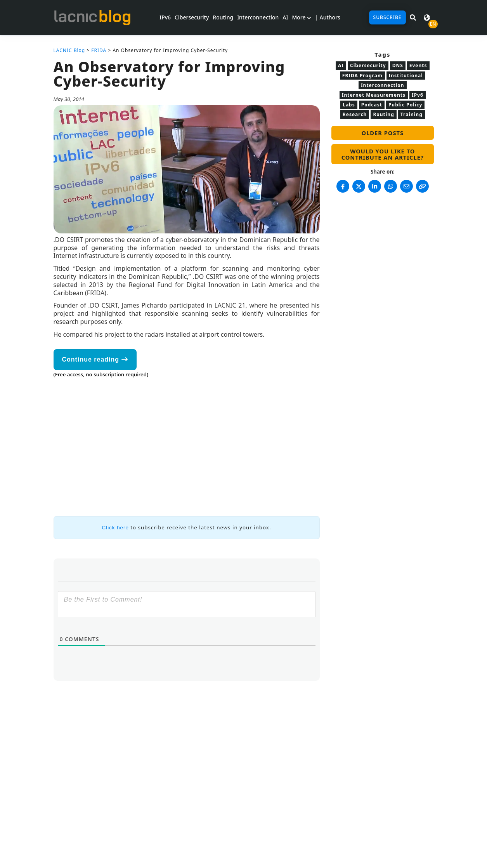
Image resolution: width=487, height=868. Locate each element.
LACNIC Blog (69, 50)
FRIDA (99, 50)
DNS (398, 65)
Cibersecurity (192, 17)
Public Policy (405, 105)
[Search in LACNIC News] (413, 17)
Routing (223, 17)
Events (418, 65)
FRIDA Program (362, 76)
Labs (349, 105)
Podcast (372, 105)
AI (285, 17)
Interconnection (258, 17)
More (302, 17)
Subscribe (387, 17)
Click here (115, 528)
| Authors (328, 17)
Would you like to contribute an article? (383, 154)
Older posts (383, 133)
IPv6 (165, 17)
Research (355, 114)
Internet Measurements (374, 95)
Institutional (406, 76)
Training (412, 114)
